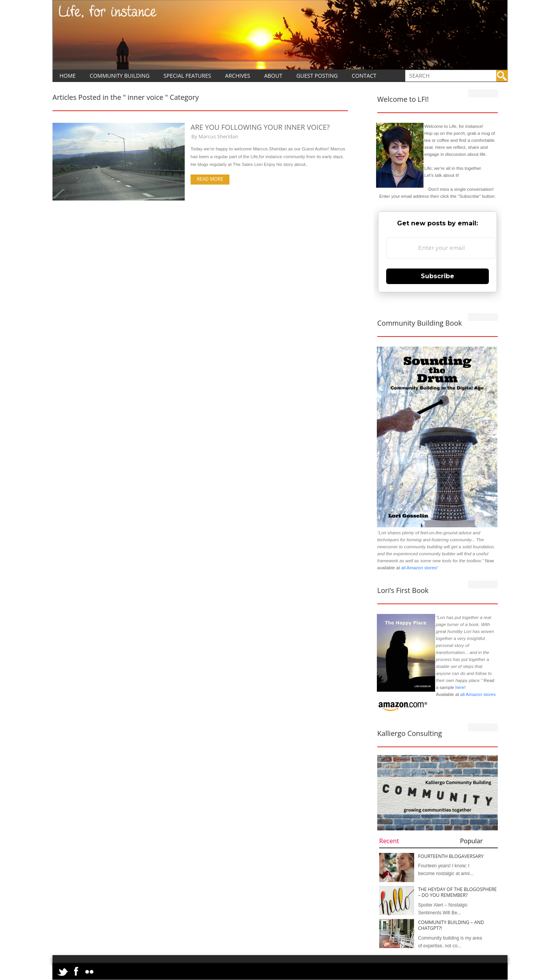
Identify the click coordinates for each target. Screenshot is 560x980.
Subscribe (437, 276)
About (273, 76)
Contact (364, 76)
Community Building (120, 76)
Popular (471, 841)
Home (68, 76)
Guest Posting (317, 76)
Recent (389, 841)
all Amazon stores (477, 694)
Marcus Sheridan (218, 136)
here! (460, 687)
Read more (210, 179)
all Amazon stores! (419, 568)
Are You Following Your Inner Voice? (260, 127)
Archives (238, 76)
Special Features (187, 76)
